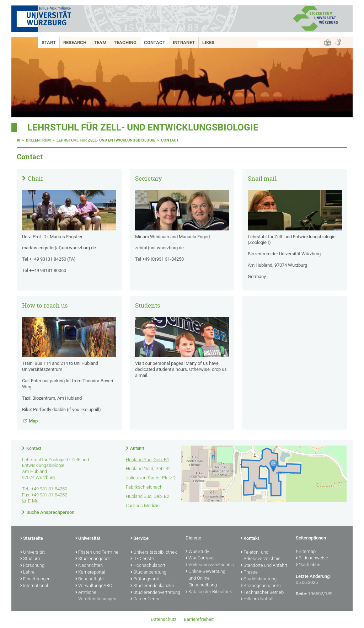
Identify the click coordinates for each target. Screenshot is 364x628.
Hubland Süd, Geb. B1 (148, 460)
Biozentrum (38, 140)
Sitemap (306, 552)
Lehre (27, 573)
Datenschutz (164, 619)
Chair (36, 178)
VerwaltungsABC (94, 586)
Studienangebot (93, 559)
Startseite (32, 539)
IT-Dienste (142, 559)
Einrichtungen (35, 579)
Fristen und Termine (97, 553)
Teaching (125, 42)
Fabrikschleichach (144, 487)
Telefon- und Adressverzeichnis (261, 556)
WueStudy (197, 552)
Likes (208, 42)
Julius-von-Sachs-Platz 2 (151, 478)
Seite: (301, 594)
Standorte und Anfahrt (264, 566)
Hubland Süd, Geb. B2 (148, 496)
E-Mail (34, 501)
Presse (249, 573)
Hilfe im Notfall (257, 599)
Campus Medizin (143, 505)
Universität (33, 553)
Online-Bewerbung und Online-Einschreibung (205, 579)
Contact (155, 42)
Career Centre (146, 599)
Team (100, 42)
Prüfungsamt (145, 579)
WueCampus (200, 558)
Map (33, 421)
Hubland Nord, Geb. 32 (148, 469)
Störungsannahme (261, 586)
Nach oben (308, 565)
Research (75, 42)
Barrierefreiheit (199, 619)
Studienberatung (148, 573)
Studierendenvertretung (154, 593)
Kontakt (34, 448)
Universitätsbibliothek (154, 553)
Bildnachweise (312, 558)
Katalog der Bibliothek (209, 592)
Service (140, 539)
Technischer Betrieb (262, 593)
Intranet (184, 42)
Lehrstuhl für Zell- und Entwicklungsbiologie (143, 127)
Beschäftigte (90, 579)
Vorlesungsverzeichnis (210, 565)
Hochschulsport (148, 566)
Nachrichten (89, 566)
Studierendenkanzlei (152, 586)
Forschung (32, 566)
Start (49, 42)
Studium (30, 559)
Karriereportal (90, 573)
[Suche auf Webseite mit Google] (289, 44)
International (34, 586)
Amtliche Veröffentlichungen (96, 596)
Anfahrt (137, 448)
